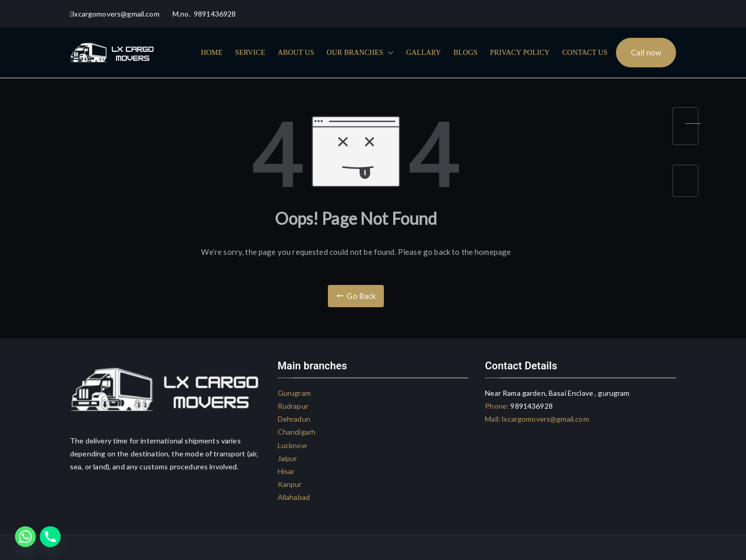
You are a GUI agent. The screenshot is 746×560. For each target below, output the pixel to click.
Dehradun (294, 419)
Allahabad (294, 497)
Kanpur (290, 484)
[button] (389, 53)
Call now (646, 52)
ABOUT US (296, 53)
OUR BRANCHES (360, 53)
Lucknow (292, 445)
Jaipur (288, 458)
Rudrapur (293, 406)
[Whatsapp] (25, 537)
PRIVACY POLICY (520, 53)
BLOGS (465, 53)
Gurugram (294, 393)
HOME (212, 53)
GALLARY (424, 53)
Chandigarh (297, 432)
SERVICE (250, 53)
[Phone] (50, 537)
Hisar (286, 471)
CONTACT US (585, 53)
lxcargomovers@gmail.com (545, 419)
